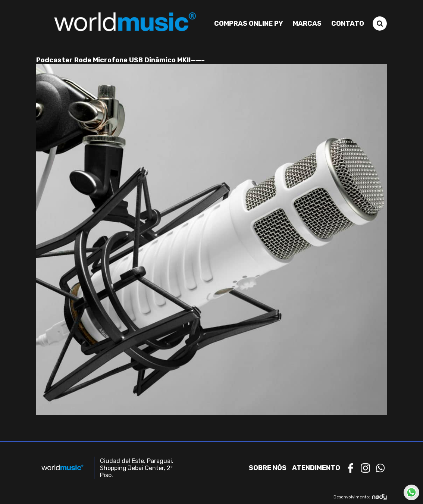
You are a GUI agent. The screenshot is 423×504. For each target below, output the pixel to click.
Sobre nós (268, 468)
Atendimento (316, 468)
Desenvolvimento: (360, 497)
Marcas (307, 24)
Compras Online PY (249, 24)
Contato (348, 24)
